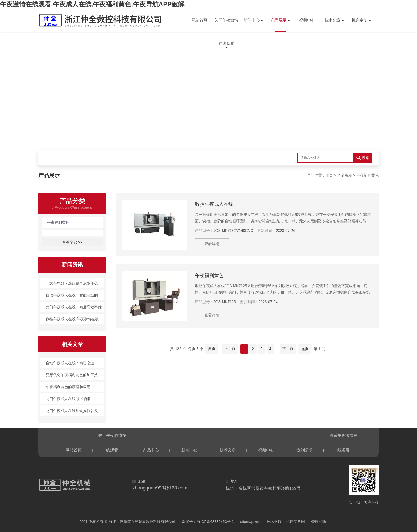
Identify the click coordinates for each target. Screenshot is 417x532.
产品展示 (278, 20)
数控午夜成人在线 (214, 204)
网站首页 (199, 20)
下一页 (288, 349)
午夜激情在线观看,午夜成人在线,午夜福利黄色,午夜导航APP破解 (92, 4)
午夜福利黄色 (58, 222)
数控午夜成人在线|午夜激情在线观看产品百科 (75, 319)
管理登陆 (319, 522)
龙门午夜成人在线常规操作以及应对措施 (75, 411)
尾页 (305, 349)
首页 (212, 349)
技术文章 (332, 20)
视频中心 (307, 20)
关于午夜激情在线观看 (226, 25)
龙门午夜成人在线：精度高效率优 (74, 307)
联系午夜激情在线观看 (343, 438)
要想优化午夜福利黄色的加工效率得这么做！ (75, 375)
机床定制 (360, 20)
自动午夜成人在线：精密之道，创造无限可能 (75, 363)
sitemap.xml (250, 522)
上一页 (230, 349)
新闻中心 (252, 20)
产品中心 (151, 450)
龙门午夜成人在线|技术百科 (69, 399)
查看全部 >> (72, 242)
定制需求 (305, 450)
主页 (329, 175)
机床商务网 (295, 522)
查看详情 (212, 244)
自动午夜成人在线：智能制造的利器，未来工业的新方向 (75, 295)
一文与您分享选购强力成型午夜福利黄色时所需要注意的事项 (75, 283)
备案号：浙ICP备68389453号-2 (208, 522)
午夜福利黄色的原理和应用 (68, 387)
